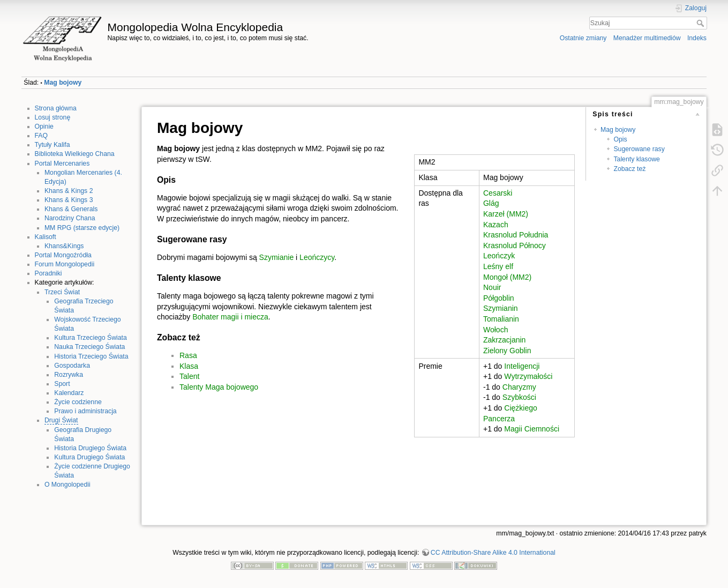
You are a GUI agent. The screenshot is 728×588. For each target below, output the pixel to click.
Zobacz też (629, 169)
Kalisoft (46, 237)
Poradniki (48, 273)
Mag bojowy (63, 83)
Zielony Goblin (507, 351)
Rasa (188, 355)
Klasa (189, 366)
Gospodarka (72, 366)
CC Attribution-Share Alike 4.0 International (493, 553)
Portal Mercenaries (62, 163)
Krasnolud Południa (516, 235)
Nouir (492, 287)
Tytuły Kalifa (52, 145)
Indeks (697, 38)
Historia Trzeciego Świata (91, 356)
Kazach (496, 225)
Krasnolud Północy (515, 245)
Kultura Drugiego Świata (89, 457)
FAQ (42, 136)
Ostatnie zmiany (583, 38)
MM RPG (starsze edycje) (82, 228)
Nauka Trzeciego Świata (89, 347)
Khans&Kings (64, 246)
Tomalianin (501, 319)
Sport (62, 384)
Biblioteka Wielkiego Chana (75, 154)
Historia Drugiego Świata (90, 448)
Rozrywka (69, 375)
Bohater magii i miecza (230, 317)
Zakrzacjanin (504, 340)
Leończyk (499, 256)
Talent (189, 376)
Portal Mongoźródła (63, 255)
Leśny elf (498, 266)
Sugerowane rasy (639, 149)
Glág (491, 203)
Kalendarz (69, 393)
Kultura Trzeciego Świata (91, 338)
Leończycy (317, 257)
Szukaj (701, 23)
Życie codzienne (78, 402)
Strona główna (56, 108)
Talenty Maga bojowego (219, 387)
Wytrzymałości (528, 376)
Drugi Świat (61, 420)
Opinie (44, 126)
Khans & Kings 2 (69, 191)
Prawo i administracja (85, 411)
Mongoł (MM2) (507, 277)
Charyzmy (519, 387)
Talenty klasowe (636, 159)
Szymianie (277, 257)
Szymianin (501, 308)
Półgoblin (499, 298)
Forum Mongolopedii (65, 264)
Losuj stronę (53, 117)
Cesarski (498, 193)
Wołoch (496, 330)
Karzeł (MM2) (506, 214)
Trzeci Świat (62, 292)
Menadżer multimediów (647, 38)
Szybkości (519, 397)
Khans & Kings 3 (69, 200)
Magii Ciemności (532, 429)
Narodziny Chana (70, 218)
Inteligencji (522, 366)
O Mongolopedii (67, 485)
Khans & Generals (71, 209)
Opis (620, 139)
